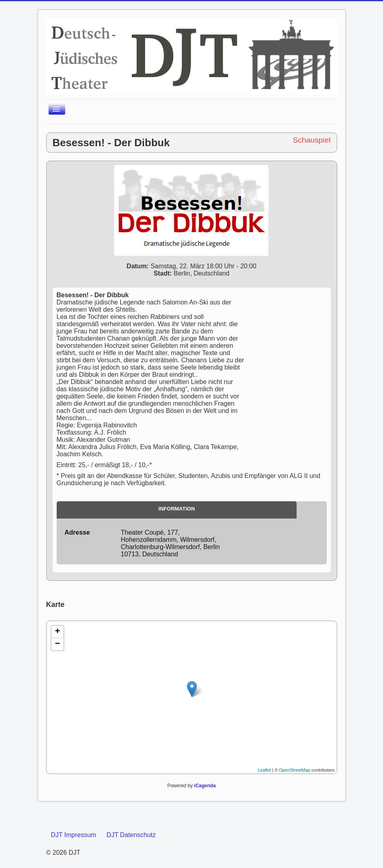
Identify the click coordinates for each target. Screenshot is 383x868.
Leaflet (264, 770)
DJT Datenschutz (131, 835)
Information (177, 509)
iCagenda (205, 786)
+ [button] (57, 632)
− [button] (57, 644)
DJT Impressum (74, 835)
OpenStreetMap (295, 770)
